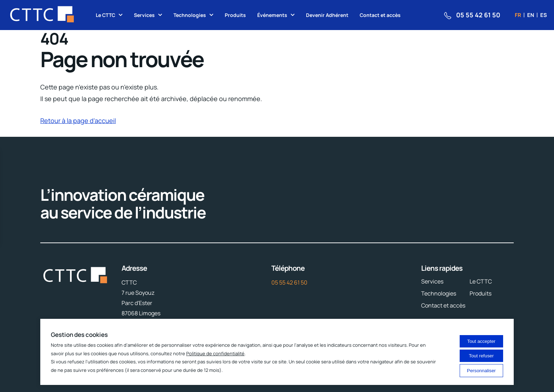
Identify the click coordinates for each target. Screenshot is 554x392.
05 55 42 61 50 (289, 282)
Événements (272, 15)
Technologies (190, 15)
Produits (235, 15)
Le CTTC (105, 15)
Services (144, 15)
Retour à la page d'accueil (78, 121)
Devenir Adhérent (327, 15)
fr (518, 15)
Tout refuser (481, 356)
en (531, 15)
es (544, 15)
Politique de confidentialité (215, 353)
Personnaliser (482, 371)
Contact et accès (380, 15)
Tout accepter (481, 341)
